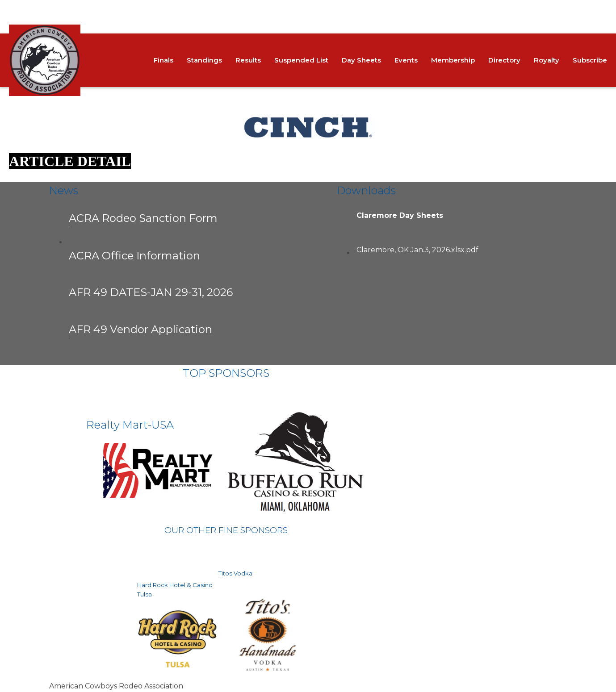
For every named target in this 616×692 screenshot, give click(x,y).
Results (248, 60)
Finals (163, 60)
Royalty (547, 60)
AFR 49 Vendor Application (140, 331)
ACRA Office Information (134, 256)
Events (406, 60)
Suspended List (301, 60)
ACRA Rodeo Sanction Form (143, 219)
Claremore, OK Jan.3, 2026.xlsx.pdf (417, 250)
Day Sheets (361, 60)
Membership (453, 60)
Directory (504, 60)
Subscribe (590, 60)
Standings (204, 60)
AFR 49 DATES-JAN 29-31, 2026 (151, 292)
